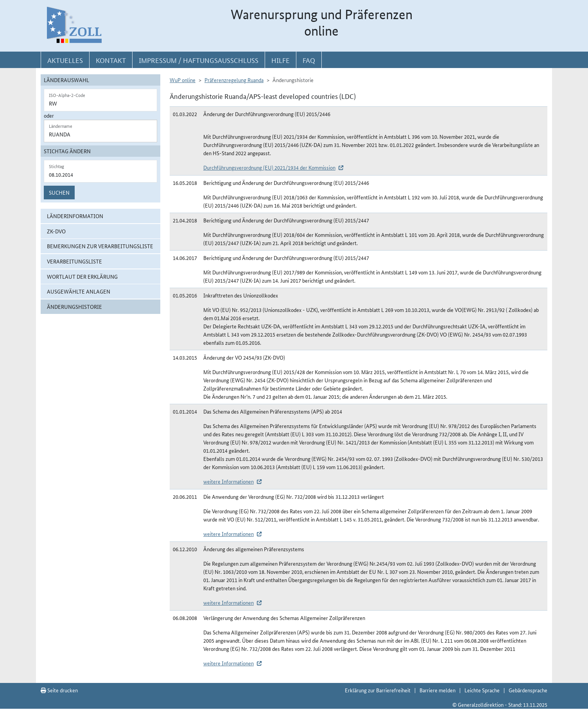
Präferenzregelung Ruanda (234, 80)
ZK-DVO (56, 231)
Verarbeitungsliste (74, 261)
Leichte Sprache (482, 690)
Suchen (59, 192)
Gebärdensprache (528, 690)
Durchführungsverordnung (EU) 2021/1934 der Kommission (269, 167)
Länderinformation (75, 216)
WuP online (183, 80)
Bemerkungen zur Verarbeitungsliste (100, 246)
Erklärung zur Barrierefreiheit (378, 690)
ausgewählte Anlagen (79, 291)
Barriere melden (437, 690)
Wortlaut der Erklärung (82, 276)
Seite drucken (59, 690)
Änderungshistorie (74, 306)
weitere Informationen (229, 481)
